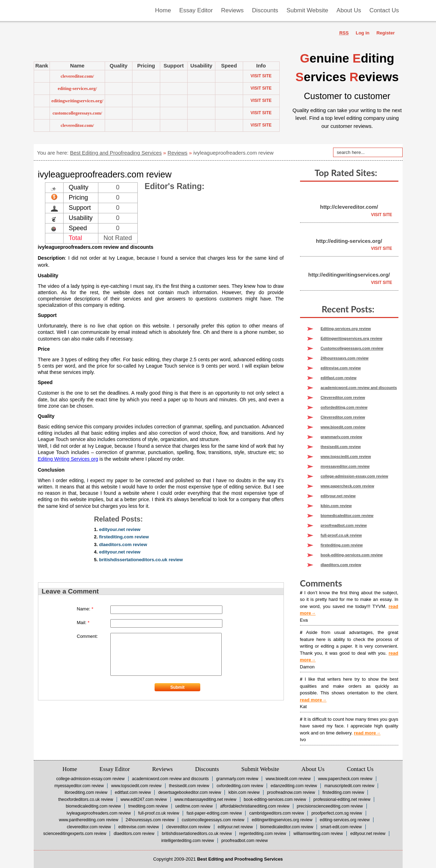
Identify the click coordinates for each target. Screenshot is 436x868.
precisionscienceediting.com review (330, 806)
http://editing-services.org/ (349, 241)
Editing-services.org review (346, 329)
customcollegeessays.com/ (77, 113)
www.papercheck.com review (347, 486)
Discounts (207, 769)
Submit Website (260, 769)
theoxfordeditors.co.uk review (86, 799)
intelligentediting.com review (188, 841)
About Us (313, 769)
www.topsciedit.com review (346, 456)
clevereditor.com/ (77, 76)
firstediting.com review (124, 537)
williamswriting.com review (318, 834)
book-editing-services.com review (352, 555)
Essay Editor (115, 769)
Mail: (83, 623)
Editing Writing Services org (68, 459)
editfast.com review (339, 378)
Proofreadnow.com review (291, 792)
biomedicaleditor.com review (347, 516)
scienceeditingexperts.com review (75, 834)
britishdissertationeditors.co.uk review (141, 560)
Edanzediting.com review (294, 786)
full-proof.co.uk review (341, 535)
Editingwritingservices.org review (352, 338)
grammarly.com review (341, 437)
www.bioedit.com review (343, 427)
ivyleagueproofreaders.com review (99, 813)
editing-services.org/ (77, 88)
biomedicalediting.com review (93, 806)
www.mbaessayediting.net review (205, 799)
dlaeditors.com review (123, 545)
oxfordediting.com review (344, 407)
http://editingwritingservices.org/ (349, 275)
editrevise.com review (341, 368)
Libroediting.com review (86, 792)
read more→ (313, 700)
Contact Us (360, 769)
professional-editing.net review (342, 799)
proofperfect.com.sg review (337, 813)
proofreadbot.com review (344, 525)
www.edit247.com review (144, 799)
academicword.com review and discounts (359, 388)
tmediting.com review (148, 806)
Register (385, 33)
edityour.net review (120, 529)
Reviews (178, 153)
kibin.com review (336, 506)
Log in (362, 33)
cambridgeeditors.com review (276, 813)
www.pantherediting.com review (89, 820)
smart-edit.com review (341, 827)
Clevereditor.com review (343, 397)
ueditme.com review (194, 806)
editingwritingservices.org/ (77, 101)
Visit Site (261, 76)
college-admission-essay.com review (354, 476)
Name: (85, 609)
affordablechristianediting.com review (255, 806)
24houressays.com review (345, 358)
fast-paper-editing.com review (214, 813)
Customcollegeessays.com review (352, 348)
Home (70, 769)
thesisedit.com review (341, 447)
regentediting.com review (263, 834)
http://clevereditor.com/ (349, 207)
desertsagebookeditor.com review (190, 792)
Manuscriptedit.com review (349, 786)
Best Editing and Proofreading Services (116, 153)
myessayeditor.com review (345, 466)
